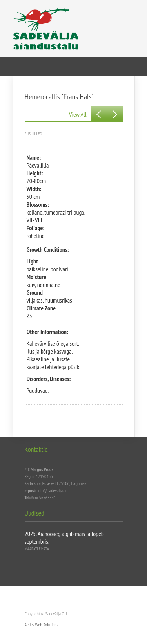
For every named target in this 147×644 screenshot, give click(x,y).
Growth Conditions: (48, 249)
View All (78, 114)
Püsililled (34, 134)
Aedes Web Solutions (42, 625)
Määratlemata (37, 549)
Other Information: (47, 332)
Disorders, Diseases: (49, 379)
